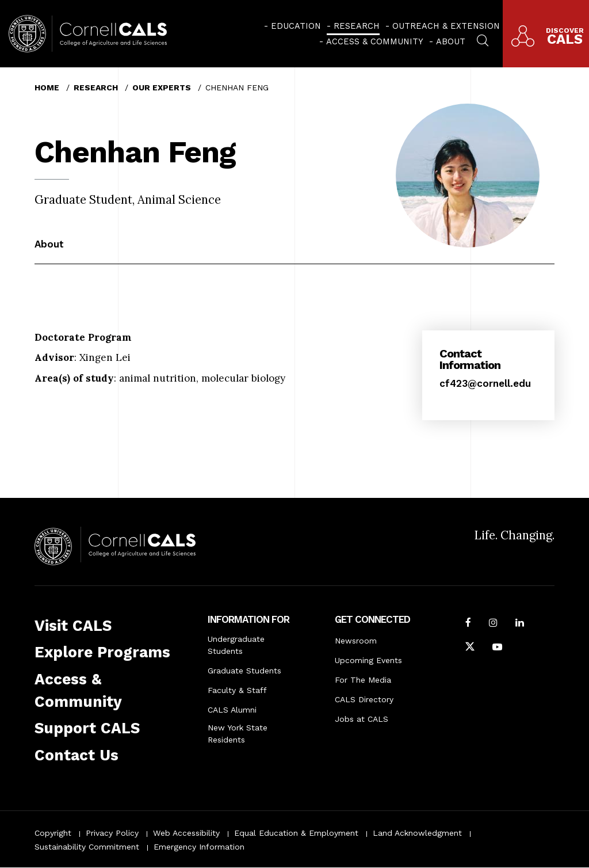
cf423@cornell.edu (485, 383)
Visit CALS (73, 626)
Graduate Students (244, 671)
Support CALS (87, 728)
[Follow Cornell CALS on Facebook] (468, 624)
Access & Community (375, 41)
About (451, 41)
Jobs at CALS (362, 719)
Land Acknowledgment (417, 833)
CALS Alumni (232, 710)
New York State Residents (238, 734)
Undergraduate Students (236, 645)
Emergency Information (199, 847)
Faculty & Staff (237, 690)
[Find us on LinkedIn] (520, 624)
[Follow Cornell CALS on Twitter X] (470, 648)
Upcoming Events (368, 660)
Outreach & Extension (446, 26)
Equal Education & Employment (296, 833)
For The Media (363, 680)
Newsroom (356, 641)
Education (296, 26)
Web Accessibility (186, 833)
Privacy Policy (112, 833)
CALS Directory (364, 699)
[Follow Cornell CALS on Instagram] (493, 624)
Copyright (53, 833)
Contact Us (77, 755)
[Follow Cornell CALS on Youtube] (497, 648)
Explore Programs (102, 652)
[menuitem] (292, 26)
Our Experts (162, 87)
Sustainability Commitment (87, 847)
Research (357, 26)
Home (47, 87)
